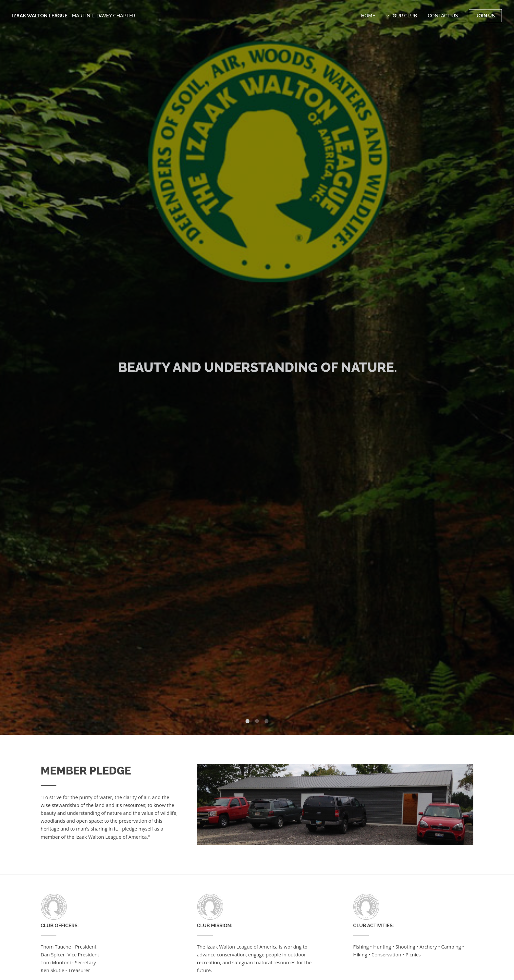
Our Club (405, 16)
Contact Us (443, 16)
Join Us (485, 16)
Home (368, 16)
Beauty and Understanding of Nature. (257, 367)
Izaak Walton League (74, 16)
